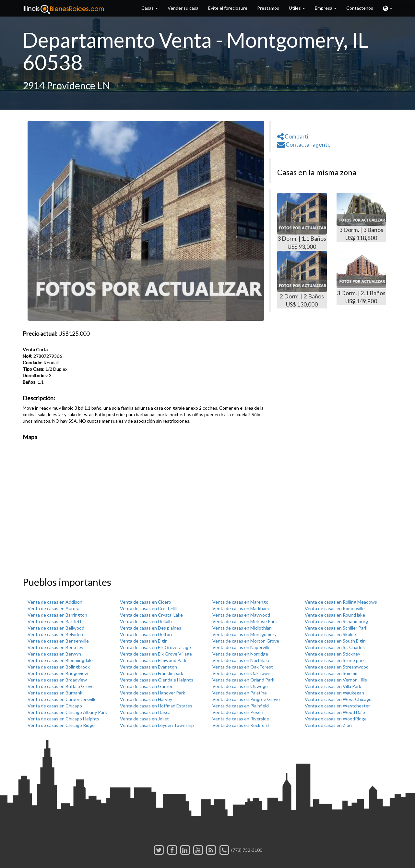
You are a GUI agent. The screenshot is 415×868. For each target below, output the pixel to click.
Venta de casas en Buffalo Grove (61, 686)
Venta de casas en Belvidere (56, 634)
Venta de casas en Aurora (53, 608)
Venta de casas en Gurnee (147, 686)
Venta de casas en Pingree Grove (246, 699)
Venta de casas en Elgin (144, 641)
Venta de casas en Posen (238, 712)
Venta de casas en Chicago (55, 706)
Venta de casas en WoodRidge (336, 719)
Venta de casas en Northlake (241, 660)
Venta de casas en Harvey (146, 699)
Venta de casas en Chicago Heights (63, 719)
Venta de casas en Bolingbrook (59, 667)
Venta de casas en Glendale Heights (157, 680)
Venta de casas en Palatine (240, 693)
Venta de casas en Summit (331, 673)
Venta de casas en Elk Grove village (155, 647)
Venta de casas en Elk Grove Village (156, 654)
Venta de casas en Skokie (330, 634)
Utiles (297, 8)
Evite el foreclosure (228, 8)
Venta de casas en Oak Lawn (241, 673)
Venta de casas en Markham (241, 608)
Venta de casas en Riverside (241, 719)
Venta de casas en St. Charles (335, 647)
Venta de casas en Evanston (148, 667)
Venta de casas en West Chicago (338, 699)
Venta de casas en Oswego (240, 686)
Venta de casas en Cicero (146, 602)
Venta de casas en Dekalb (146, 621)
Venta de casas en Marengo (240, 602)
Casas (150, 8)
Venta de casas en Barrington (57, 615)
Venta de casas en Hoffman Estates (156, 706)
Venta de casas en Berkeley (55, 647)
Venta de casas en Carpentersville (62, 699)
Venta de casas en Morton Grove (246, 641)
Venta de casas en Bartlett (55, 621)
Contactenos (360, 8)
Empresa (326, 8)
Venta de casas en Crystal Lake (151, 615)
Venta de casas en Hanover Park (153, 693)
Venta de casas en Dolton (146, 634)
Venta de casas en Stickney (332, 654)
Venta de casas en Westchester (337, 706)
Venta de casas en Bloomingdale (60, 660)
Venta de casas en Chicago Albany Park (67, 712)
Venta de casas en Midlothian (242, 628)
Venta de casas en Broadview (57, 680)
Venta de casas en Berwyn (54, 654)
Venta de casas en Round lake (335, 615)
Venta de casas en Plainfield (241, 706)
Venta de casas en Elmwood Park (153, 660)
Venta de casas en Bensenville (58, 641)
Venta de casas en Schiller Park (336, 628)
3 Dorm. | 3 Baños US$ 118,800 (361, 217)
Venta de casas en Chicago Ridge (61, 725)
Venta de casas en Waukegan (334, 693)
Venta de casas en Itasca (145, 712)
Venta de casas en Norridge (240, 654)
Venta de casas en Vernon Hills (336, 680)
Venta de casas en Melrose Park (245, 621)
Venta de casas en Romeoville (335, 608)
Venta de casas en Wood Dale (335, 712)
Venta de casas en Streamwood (337, 667)
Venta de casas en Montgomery (244, 634)
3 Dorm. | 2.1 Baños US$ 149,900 (361, 278)
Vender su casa (183, 8)
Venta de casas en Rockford (241, 725)
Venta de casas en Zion (328, 725)
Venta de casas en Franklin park (152, 673)
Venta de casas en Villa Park (333, 686)
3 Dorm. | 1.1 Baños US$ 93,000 (302, 221)
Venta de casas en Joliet (144, 719)
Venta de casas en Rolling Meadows (341, 602)
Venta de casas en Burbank (55, 693)
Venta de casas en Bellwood (56, 628)
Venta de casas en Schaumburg (336, 621)
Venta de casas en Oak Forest (243, 667)
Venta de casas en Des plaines (151, 628)
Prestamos (268, 8)
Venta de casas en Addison (55, 602)
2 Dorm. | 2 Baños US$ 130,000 (302, 279)
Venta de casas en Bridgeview (58, 673)
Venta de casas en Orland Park (243, 680)
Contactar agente (304, 145)
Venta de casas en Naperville (241, 647)
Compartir (294, 136)
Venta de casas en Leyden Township (157, 725)
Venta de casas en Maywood (241, 615)
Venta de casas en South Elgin (335, 641)
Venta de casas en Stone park (335, 660)
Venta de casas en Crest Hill (148, 608)
